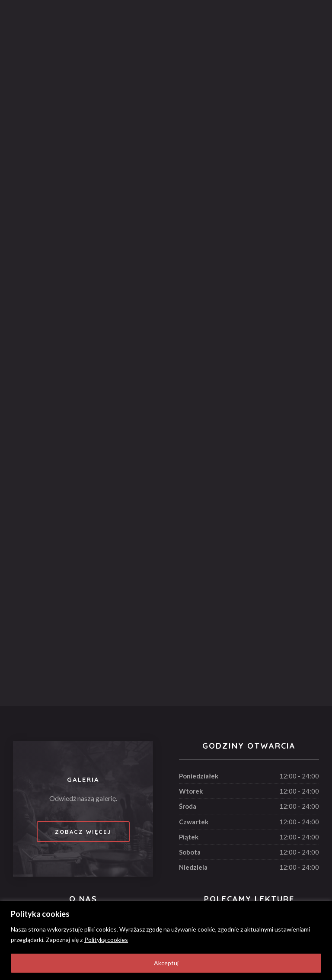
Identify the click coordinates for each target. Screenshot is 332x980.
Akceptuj (166, 963)
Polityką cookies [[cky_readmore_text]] (106, 940)
